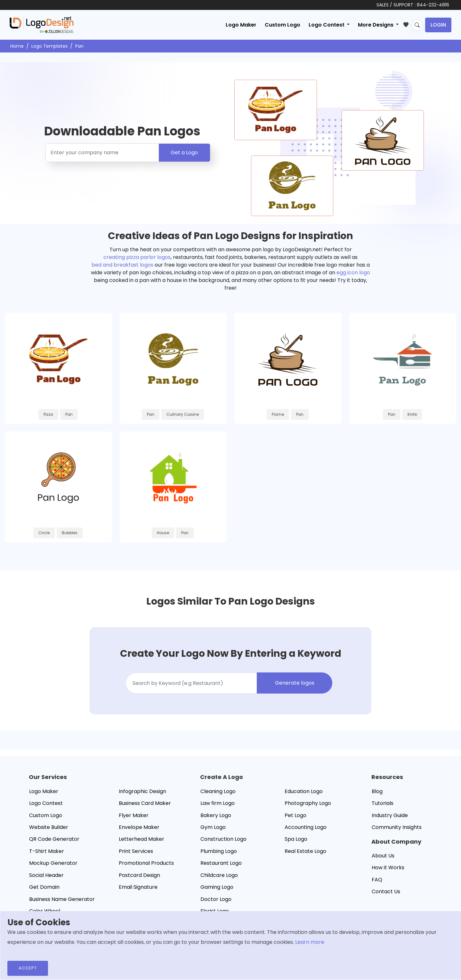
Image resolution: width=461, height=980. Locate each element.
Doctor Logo (216, 900)
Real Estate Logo (305, 852)
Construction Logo (223, 840)
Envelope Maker (139, 828)
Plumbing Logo (219, 852)
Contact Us (386, 892)
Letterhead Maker (142, 840)
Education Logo (304, 792)
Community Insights (397, 828)
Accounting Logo (306, 828)
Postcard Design (139, 876)
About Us (383, 857)
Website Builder (49, 828)
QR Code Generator (54, 840)
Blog (377, 792)
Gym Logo (213, 828)
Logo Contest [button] (327, 25)
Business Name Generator (62, 900)
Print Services (136, 852)
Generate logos (295, 684)
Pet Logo (295, 816)
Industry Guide (390, 816)
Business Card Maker (145, 804)
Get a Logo (184, 153)
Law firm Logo (218, 804)
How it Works (388, 868)
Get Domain (44, 888)
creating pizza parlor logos (137, 257)
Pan (79, 46)
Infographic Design (142, 792)
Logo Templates (49, 46)
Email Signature (138, 888)
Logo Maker (241, 25)
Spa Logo (296, 840)
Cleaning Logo (218, 792)
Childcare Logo (219, 876)
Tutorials (383, 804)
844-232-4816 (433, 5)
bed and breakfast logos (122, 265)
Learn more (310, 942)
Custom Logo (283, 25)
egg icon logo (353, 273)
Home (17, 46)
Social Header (46, 876)
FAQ (377, 881)
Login (438, 25)
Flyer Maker (134, 816)
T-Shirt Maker (47, 852)
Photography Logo (308, 804)
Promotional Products (146, 864)
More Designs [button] (376, 25)
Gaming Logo (217, 888)
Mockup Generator (53, 864)
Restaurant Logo (221, 864)
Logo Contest (46, 804)
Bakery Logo (216, 816)
